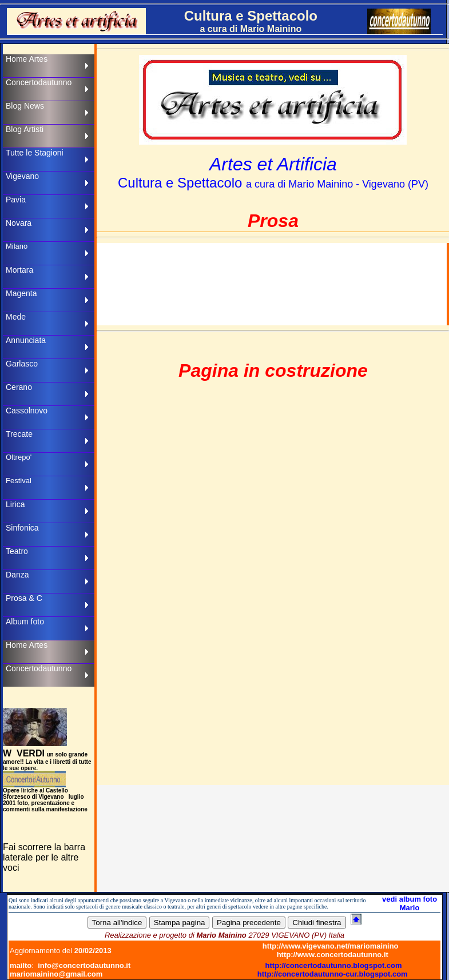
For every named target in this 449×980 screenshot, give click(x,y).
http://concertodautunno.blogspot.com (334, 965)
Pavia (16, 200)
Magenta (21, 293)
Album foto (25, 622)
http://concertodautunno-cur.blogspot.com (333, 974)
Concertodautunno (39, 82)
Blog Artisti (25, 129)
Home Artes (27, 59)
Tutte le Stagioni (35, 153)
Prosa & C (24, 598)
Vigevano (22, 176)
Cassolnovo (27, 411)
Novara (19, 223)
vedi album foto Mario (410, 903)
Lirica (15, 504)
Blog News (25, 106)
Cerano (19, 387)
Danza (17, 575)
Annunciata (26, 340)
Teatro (17, 551)
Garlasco (22, 364)
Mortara (19, 270)
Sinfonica (22, 528)
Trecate (19, 434)
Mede (16, 317)
